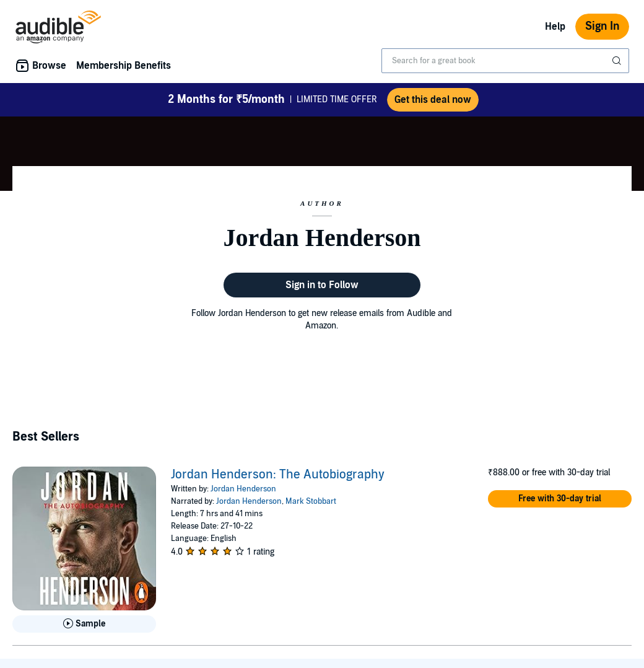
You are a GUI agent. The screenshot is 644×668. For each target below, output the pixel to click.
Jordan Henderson (243, 489)
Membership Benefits (124, 66)
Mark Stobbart (311, 501)
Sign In (602, 26)
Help (555, 27)
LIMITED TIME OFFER (272, 100)
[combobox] (505, 61)
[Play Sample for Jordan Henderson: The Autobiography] (84, 624)
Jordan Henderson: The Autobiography (278, 475)
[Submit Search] (618, 61)
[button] (560, 499)
